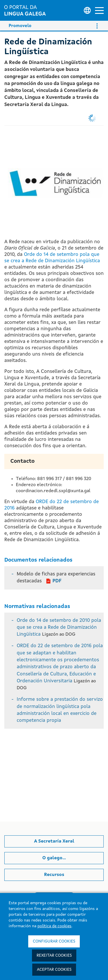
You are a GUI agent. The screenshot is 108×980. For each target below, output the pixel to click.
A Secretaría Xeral (54, 841)
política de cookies (54, 926)
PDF (57, 581)
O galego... (54, 858)
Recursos (54, 875)
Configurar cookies (54, 941)
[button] (99, 11)
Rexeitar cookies (54, 956)
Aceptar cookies (54, 970)
